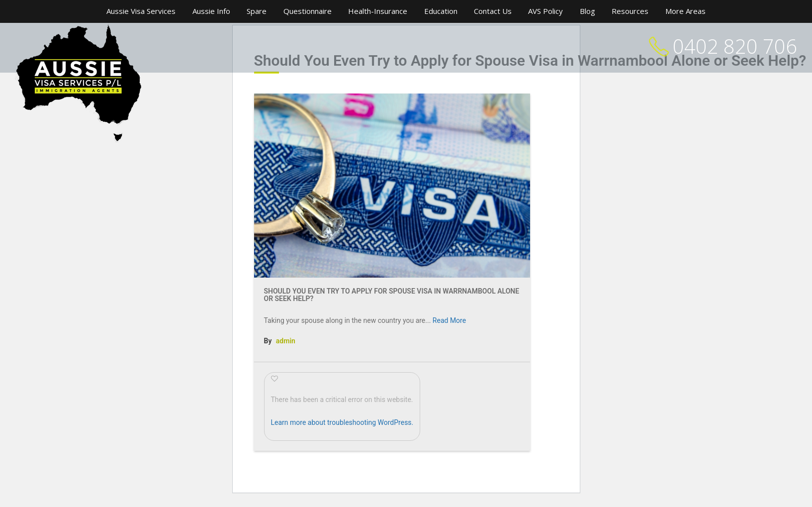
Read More (449, 320)
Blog (587, 11)
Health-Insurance (378, 11)
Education (441, 11)
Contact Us (493, 11)
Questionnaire (308, 11)
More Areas (685, 11)
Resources (630, 11)
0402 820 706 (735, 46)
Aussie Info (211, 11)
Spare (257, 11)
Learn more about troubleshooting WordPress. (342, 422)
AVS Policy (545, 11)
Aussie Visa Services (141, 11)
